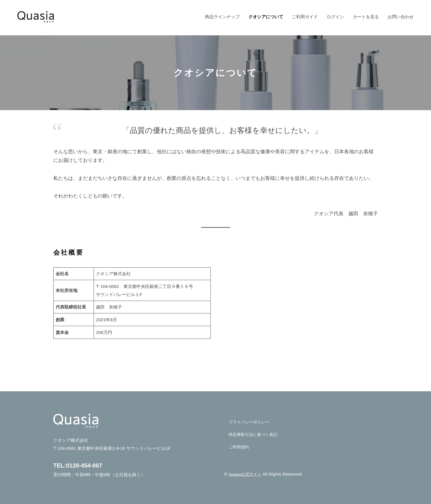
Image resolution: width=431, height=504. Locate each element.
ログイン (335, 17)
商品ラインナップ (222, 17)
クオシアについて (266, 17)
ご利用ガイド (305, 17)
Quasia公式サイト (247, 474)
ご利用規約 (240, 447)
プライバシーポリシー (250, 422)
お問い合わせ (401, 17)
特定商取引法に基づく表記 (255, 434)
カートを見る (366, 17)
